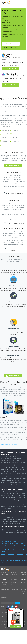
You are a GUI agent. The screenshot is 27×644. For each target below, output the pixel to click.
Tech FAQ (23, 592)
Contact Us (23, 587)
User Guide (23, 594)
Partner (22, 585)
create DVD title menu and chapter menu (16, 204)
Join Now (17, 603)
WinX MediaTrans (5, 589)
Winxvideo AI (11, 74)
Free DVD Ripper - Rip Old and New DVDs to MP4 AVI (14, 543)
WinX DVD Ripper (5, 585)
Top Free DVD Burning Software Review (10, 541)
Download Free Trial (11, 69)
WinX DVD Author (9, 11)
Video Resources (15, 585)
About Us (23, 583)
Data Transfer (14, 587)
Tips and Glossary (15, 589)
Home (4, 613)
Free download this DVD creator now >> (9, 444)
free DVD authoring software (20, 104)
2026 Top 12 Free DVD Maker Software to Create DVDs (14, 539)
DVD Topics (13, 583)
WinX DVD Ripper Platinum (13, 55)
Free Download (11, 44)
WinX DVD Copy (5, 587)
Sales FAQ (23, 589)
